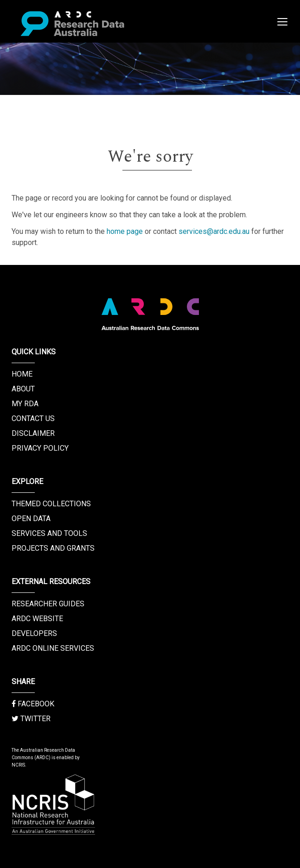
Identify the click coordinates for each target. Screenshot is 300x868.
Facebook (33, 704)
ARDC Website (37, 619)
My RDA (25, 404)
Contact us (33, 418)
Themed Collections (51, 504)
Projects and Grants (53, 548)
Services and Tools (49, 533)
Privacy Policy (40, 448)
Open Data (31, 519)
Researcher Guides (48, 604)
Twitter (31, 719)
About (23, 389)
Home (22, 374)
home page (125, 231)
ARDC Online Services (53, 648)
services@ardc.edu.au (214, 231)
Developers (34, 633)
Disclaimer (33, 433)
